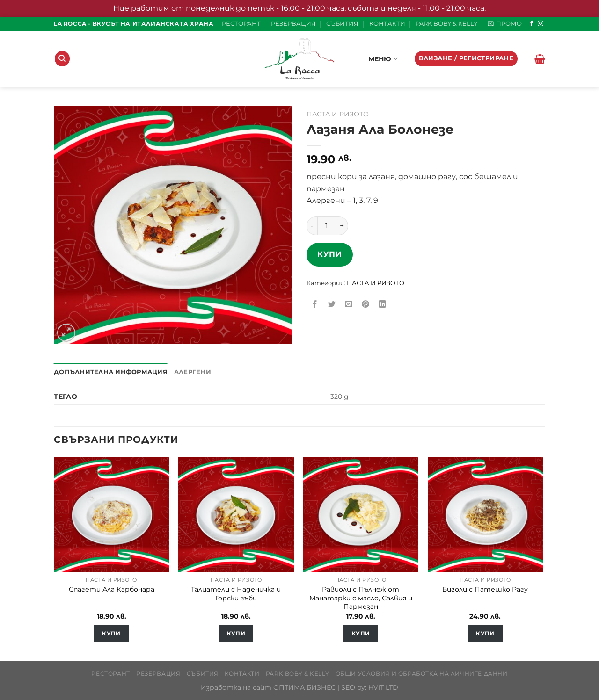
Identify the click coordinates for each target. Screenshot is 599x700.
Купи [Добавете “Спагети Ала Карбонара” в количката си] (111, 634)
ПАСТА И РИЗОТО (338, 114)
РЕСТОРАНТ (241, 24)
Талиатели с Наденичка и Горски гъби (236, 594)
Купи (329, 254)
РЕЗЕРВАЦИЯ (293, 24)
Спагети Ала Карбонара (112, 589)
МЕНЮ (383, 59)
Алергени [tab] (193, 372)
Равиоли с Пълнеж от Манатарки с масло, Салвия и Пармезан (361, 598)
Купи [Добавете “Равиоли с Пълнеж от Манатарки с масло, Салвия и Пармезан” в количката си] (361, 634)
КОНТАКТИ (387, 24)
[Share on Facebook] (315, 305)
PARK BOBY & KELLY (446, 24)
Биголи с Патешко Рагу (485, 589)
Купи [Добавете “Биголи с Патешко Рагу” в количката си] (485, 634)
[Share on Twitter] (332, 305)
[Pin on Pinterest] (366, 305)
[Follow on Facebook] (532, 24)
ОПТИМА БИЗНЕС (304, 687)
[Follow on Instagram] (541, 24)
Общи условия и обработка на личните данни (422, 674)
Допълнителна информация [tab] (111, 372)
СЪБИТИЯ (342, 24)
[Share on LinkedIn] (383, 305)
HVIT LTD (383, 687)
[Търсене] (62, 59)
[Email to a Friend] (349, 305)
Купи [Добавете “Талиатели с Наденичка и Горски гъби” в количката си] (236, 634)
